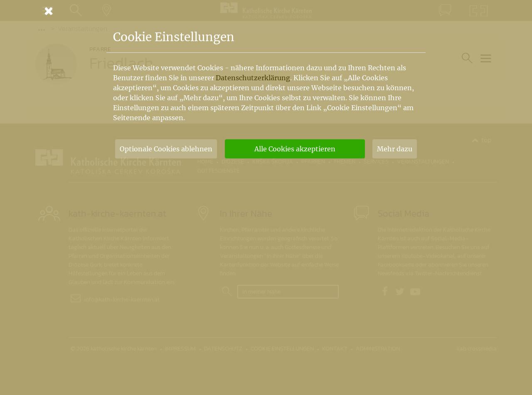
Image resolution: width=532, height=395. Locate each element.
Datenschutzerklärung (253, 78)
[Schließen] (266, 11)
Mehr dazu (395, 149)
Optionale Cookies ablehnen (166, 149)
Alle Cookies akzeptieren (295, 149)
